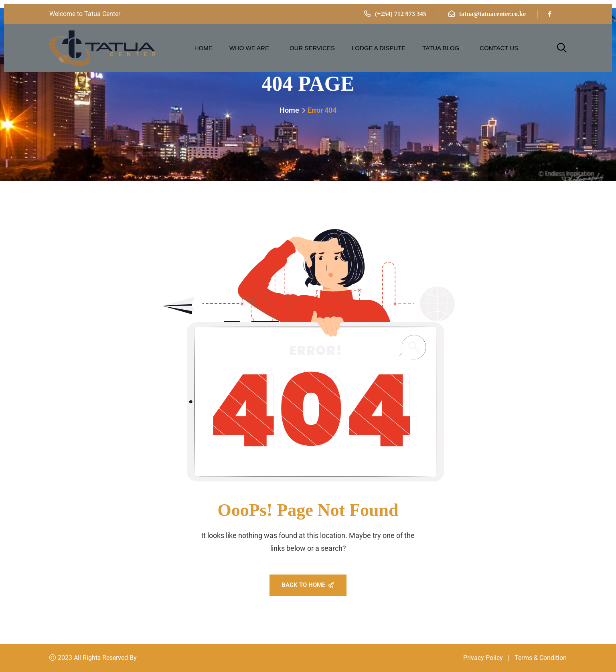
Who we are (249, 48)
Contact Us (499, 48)
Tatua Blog (441, 48)
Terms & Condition (541, 658)
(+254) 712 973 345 (401, 14)
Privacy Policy (483, 658)
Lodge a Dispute (379, 48)
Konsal (148, 658)
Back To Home (308, 585)
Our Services (312, 48)
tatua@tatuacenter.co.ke (492, 14)
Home (204, 48)
